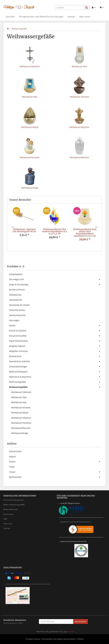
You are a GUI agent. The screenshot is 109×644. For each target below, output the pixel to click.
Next (96, 227)
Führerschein (15, 451)
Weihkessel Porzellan (30, 157)
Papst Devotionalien (56, 341)
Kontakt (71, 17)
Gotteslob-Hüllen (17, 310)
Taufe (12, 467)
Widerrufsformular (11, 509)
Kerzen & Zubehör (56, 331)
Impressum (8, 524)
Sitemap (7, 528)
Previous (13, 227)
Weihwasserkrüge (30, 188)
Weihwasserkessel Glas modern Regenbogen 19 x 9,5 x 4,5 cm (55, 231)
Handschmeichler (17, 315)
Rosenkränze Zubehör (56, 361)
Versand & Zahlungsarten (13, 500)
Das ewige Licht (56, 279)
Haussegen (14, 320)
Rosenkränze (56, 356)
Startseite (10, 17)
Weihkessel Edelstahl (30, 66)
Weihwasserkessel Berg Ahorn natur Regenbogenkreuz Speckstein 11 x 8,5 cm (85, 233)
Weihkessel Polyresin (79, 127)
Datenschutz (8, 514)
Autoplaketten (16, 274)
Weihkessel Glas (79, 66)
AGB (5, 519)
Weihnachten (56, 477)
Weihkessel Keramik (79, 97)
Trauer (56, 472)
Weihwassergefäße (56, 387)
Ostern (56, 462)
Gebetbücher (15, 295)
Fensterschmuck (17, 290)
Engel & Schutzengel (56, 285)
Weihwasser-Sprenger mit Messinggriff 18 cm (24, 230)
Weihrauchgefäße (56, 382)
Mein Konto (85, 17)
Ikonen (56, 326)
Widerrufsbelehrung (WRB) (14, 505)
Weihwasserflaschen (79, 157)
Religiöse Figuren (56, 346)
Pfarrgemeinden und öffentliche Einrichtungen (41, 17)
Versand (71, 632)
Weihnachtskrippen (56, 372)
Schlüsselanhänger (56, 367)
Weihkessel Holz (30, 97)
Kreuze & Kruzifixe (56, 336)
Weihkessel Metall (30, 127)
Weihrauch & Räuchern (56, 377)
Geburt (12, 457)
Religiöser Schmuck (56, 351)
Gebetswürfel (15, 300)
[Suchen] (69, 7)
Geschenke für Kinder (19, 305)
